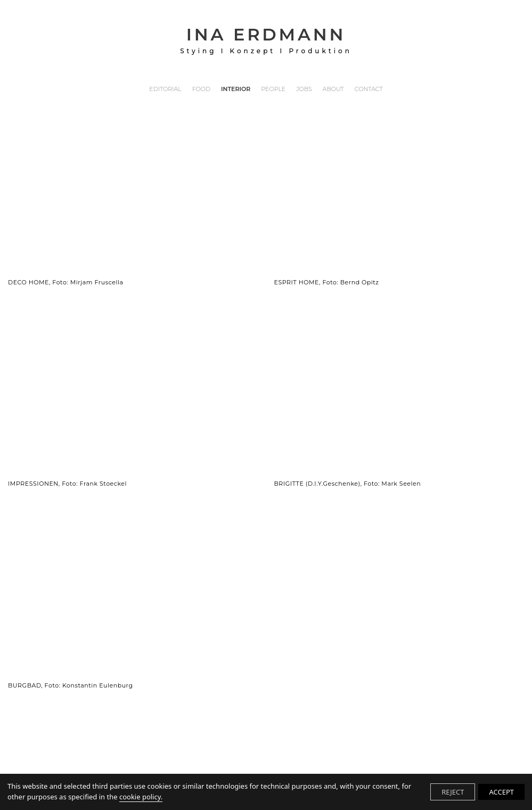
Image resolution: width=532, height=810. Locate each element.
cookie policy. (141, 797)
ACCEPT (501, 792)
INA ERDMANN (266, 39)
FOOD (201, 89)
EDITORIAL (165, 89)
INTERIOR (236, 89)
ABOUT (333, 89)
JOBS (304, 89)
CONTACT (369, 89)
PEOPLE (273, 89)
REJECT (453, 792)
